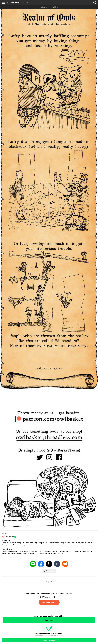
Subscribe (50, 571)
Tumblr (57, 564)
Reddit (65, 564)
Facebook (41, 564)
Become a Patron (49, 602)
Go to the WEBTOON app (49, 640)
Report (49, 582)
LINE (33, 564)
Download (49, 620)
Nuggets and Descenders (18, 3)
